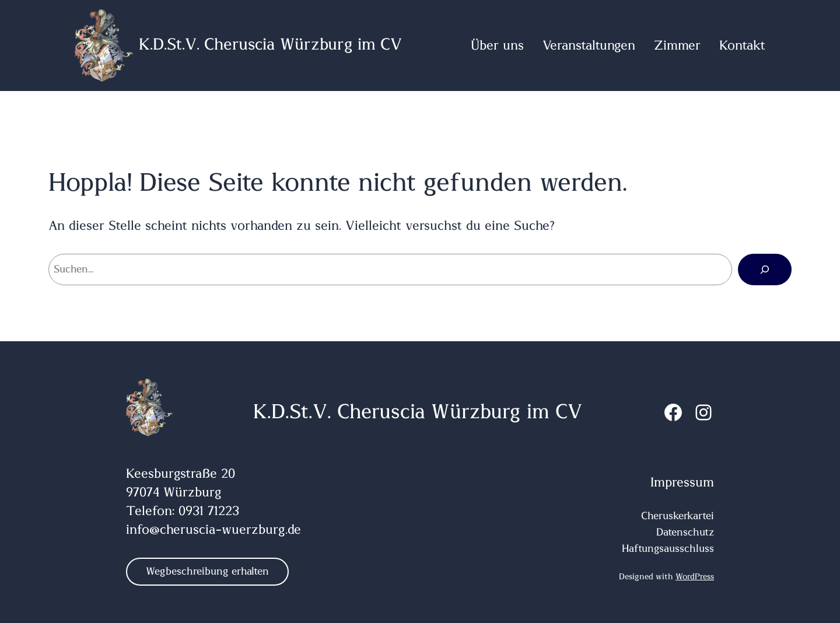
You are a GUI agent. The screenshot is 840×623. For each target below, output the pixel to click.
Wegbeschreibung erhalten (207, 572)
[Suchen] (765, 269)
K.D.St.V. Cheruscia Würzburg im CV (270, 45)
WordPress (695, 577)
